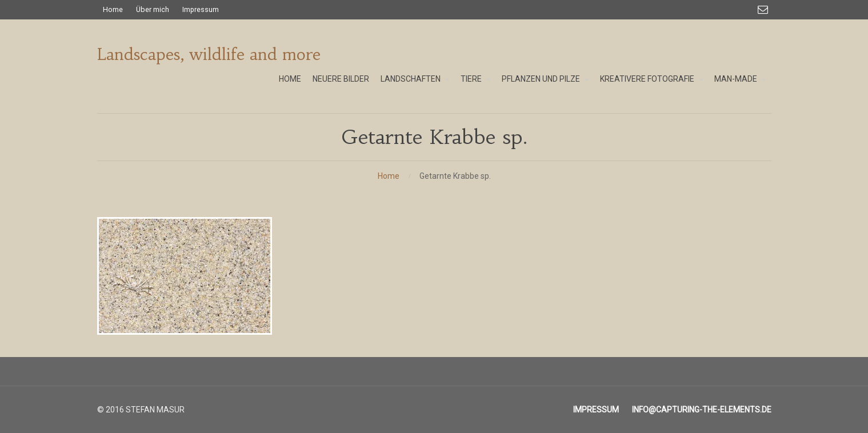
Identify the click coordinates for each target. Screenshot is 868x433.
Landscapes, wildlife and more (209, 55)
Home (389, 176)
